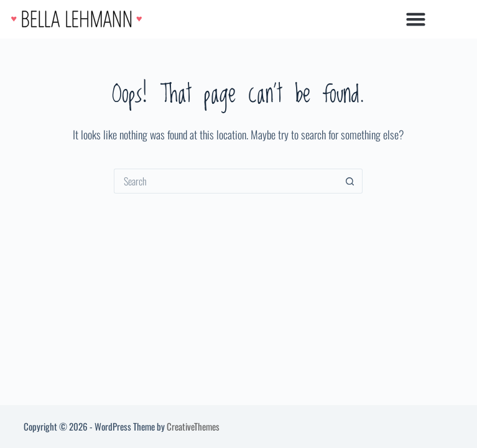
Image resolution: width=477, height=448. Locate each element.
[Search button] (350, 181)
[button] (415, 19)
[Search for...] (226, 181)
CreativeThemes (193, 426)
